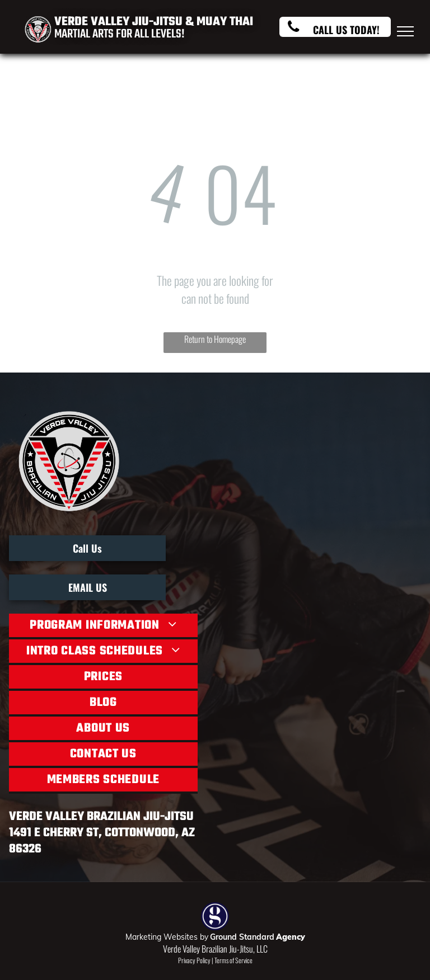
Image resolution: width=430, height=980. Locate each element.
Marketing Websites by (167, 937)
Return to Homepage (215, 339)
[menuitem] (103, 626)
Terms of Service (233, 960)
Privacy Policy (194, 960)
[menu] (405, 31)
